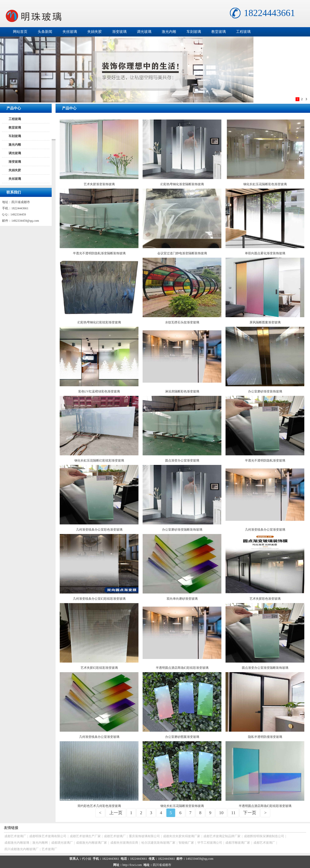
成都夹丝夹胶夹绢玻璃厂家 (182, 836)
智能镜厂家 (186, 843)
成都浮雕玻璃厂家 (238, 843)
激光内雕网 (40, 843)
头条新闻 (45, 32)
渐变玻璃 (119, 32)
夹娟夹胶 (95, 32)
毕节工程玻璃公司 (210, 843)
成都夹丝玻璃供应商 (124, 843)
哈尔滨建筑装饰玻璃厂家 (158, 843)
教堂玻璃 (219, 32)
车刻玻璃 (194, 32)
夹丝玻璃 (70, 32)
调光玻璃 (144, 32)
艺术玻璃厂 (49, 849)
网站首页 (20, 32)
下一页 (250, 813)
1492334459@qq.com (25, 221)
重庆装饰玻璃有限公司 (144, 836)
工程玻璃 (243, 32)
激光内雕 (169, 32)
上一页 (116, 813)
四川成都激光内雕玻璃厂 (21, 849)
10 (221, 813)
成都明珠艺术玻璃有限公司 (48, 836)
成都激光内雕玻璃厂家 (91, 843)
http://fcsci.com (132, 865)
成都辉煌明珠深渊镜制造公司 (264, 836)
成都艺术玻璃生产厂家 (85, 836)
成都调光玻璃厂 (62, 843)
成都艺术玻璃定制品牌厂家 (222, 836)
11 (233, 813)
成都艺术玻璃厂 (15, 836)
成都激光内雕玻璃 (17, 843)
